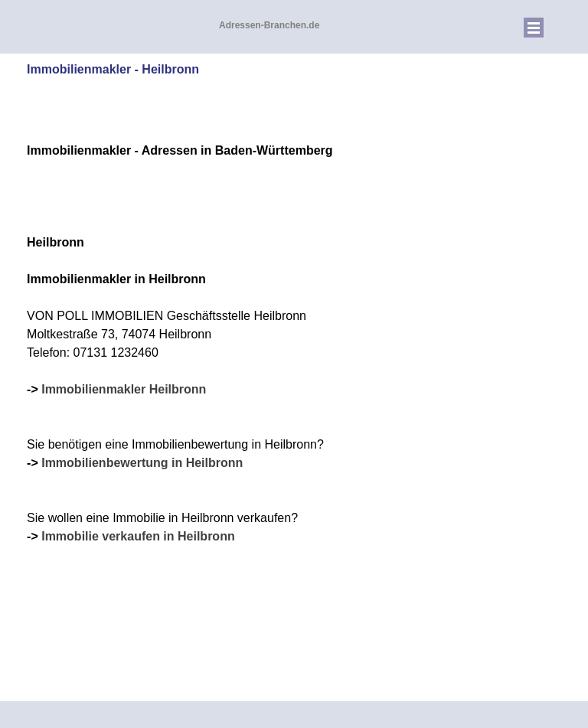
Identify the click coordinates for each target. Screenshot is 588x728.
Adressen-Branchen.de (269, 25)
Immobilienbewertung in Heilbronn (142, 463)
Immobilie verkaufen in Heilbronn (138, 536)
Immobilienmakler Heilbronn (124, 389)
